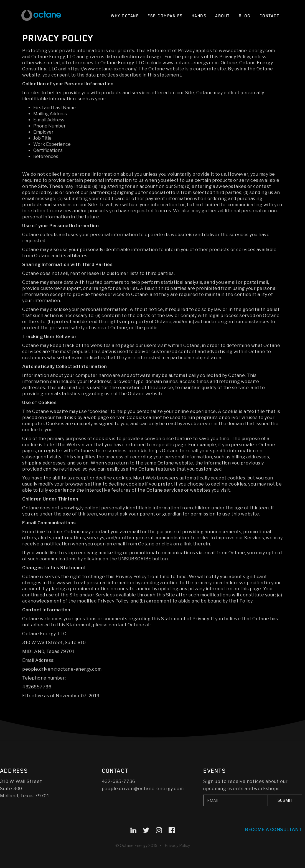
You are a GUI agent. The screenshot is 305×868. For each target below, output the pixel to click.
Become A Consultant (274, 830)
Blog (245, 16)
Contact (270, 16)
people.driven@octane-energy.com (143, 789)
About (223, 16)
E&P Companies (165, 16)
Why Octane (125, 16)
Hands (199, 16)
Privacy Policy (177, 845)
